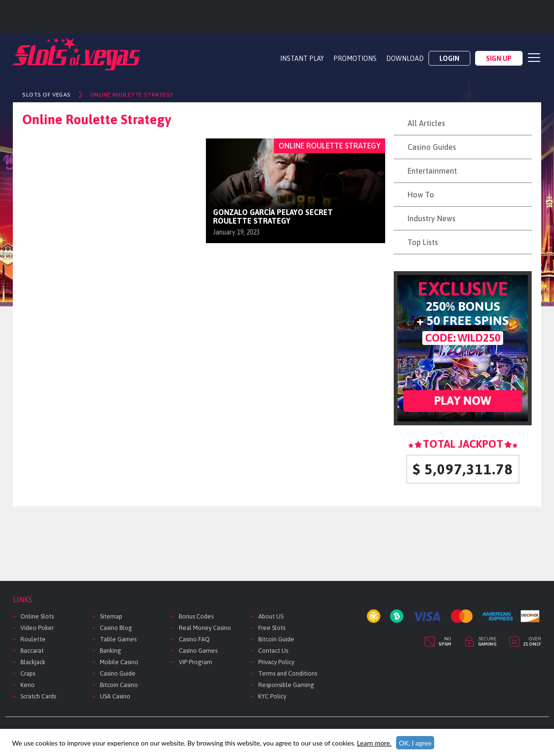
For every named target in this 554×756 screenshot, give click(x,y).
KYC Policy (272, 696)
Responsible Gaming (286, 685)
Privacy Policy (276, 662)
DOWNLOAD (405, 59)
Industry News (432, 218)
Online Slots (37, 616)
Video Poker (37, 628)
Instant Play (302, 59)
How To (421, 195)
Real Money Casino (205, 628)
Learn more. (374, 743)
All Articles (426, 123)
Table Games (118, 639)
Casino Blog (116, 628)
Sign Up (499, 59)
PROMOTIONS (355, 59)
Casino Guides (432, 147)
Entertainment (432, 171)
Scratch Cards (38, 696)
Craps (28, 673)
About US (271, 616)
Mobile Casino (119, 662)
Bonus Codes (196, 616)
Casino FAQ (194, 639)
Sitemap (111, 616)
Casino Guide (118, 673)
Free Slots (272, 628)
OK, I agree (415, 743)
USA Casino (115, 696)
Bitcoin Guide (276, 639)
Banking (111, 651)
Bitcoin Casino (119, 685)
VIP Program (195, 662)
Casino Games (198, 651)
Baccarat (32, 651)
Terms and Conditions (288, 673)
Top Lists (423, 242)
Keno (28, 685)
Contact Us (273, 651)
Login (449, 59)
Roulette (33, 639)
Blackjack (33, 662)
